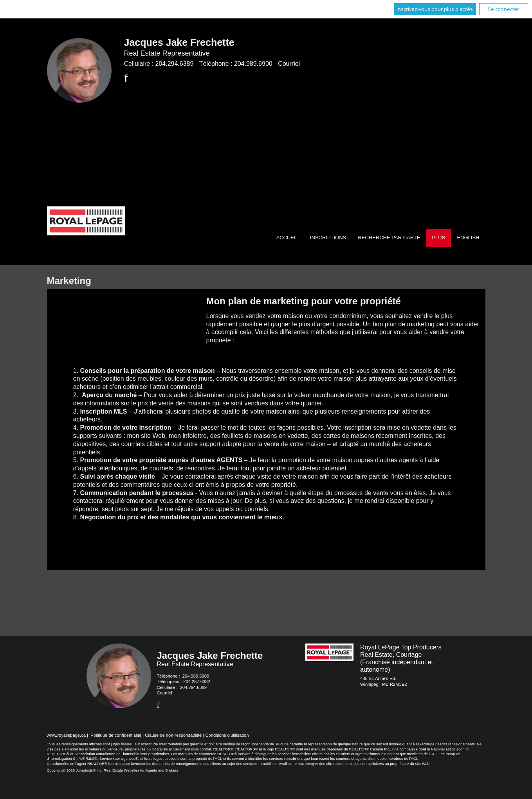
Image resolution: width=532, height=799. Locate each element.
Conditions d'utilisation (227, 735)
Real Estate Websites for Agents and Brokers (141, 770)
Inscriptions (328, 238)
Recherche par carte (389, 238)
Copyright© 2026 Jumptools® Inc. (75, 770)
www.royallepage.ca (67, 735)
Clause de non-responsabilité (173, 735)
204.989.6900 (253, 64)
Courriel (289, 64)
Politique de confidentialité (116, 735)
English (468, 238)
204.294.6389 (175, 64)
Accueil (287, 238)
